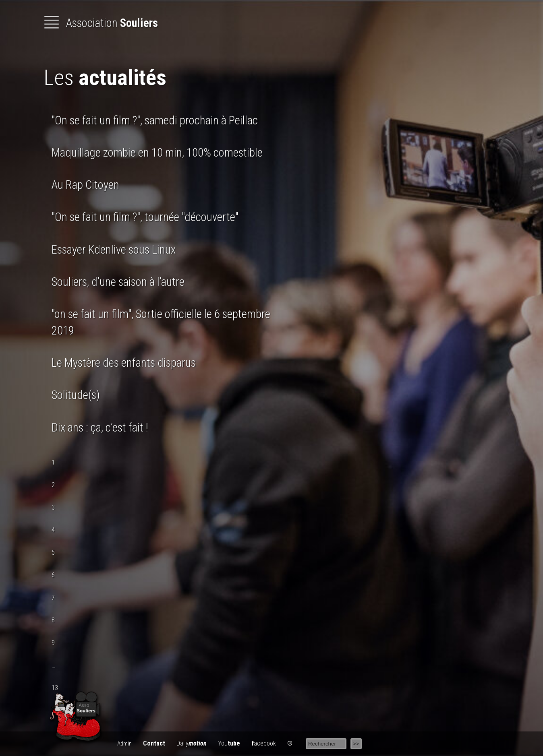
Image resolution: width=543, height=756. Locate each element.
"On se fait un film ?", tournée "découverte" (145, 217)
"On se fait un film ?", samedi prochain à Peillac (155, 120)
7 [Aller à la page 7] (53, 598)
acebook (264, 743)
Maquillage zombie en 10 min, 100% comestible (157, 153)
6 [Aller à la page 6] (53, 575)
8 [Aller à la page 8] (53, 620)
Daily (192, 743)
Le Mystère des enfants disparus (124, 363)
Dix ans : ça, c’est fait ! (100, 428)
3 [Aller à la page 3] (53, 507)
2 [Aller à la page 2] (53, 485)
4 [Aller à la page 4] (53, 530)
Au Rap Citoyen (85, 185)
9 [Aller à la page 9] (53, 643)
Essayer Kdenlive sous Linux (114, 250)
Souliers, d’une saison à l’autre (118, 282)
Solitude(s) (76, 395)
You (229, 743)
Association (101, 23)
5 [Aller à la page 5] (53, 553)
